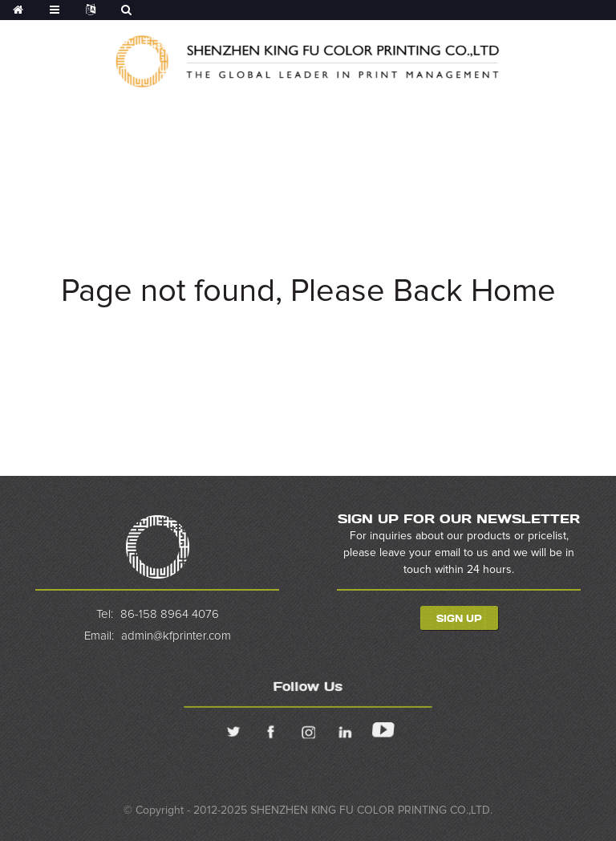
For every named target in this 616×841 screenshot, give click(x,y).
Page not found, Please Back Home (308, 291)
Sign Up (459, 618)
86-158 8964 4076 (169, 614)
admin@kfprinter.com (175, 636)
